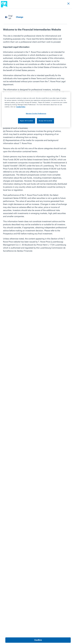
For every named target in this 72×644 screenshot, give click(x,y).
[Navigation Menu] (67, 4)
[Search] (61, 4)
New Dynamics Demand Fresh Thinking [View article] (31, 553)
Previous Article (9, 522)
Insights (4, 11)
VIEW (13, 581)
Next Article (43, 522)
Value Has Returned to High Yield (22, 11)
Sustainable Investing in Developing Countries (18, 530)
